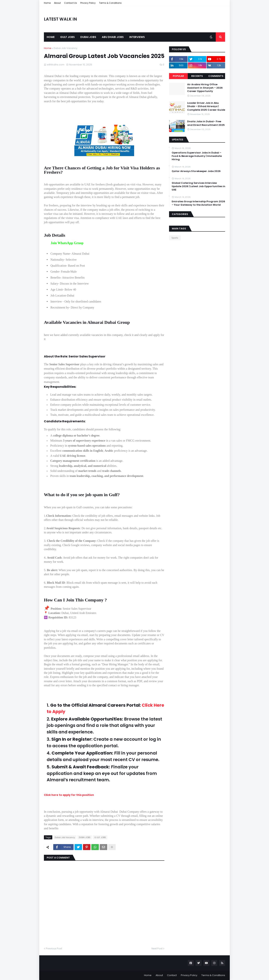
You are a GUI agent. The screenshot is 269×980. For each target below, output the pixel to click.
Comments (216, 76)
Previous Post (54, 948)
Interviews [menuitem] (137, 37)
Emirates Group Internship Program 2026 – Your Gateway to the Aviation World (198, 203)
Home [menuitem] (51, 37)
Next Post (157, 948)
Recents (197, 76)
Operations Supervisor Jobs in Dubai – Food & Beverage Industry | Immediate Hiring (197, 156)
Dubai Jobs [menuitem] (88, 37)
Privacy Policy (88, 3)
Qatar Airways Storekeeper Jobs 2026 (196, 171)
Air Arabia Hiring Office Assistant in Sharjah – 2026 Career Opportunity (205, 88)
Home (47, 3)
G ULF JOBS (100, 837)
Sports (175, 238)
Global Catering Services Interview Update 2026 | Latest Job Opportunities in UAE (198, 186)
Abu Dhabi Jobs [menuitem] (113, 37)
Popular (178, 76)
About (57, 3)
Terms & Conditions (110, 3)
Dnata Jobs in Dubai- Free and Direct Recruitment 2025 (206, 123)
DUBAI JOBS (85, 837)
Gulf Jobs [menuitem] (67, 37)
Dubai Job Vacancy (65, 48)
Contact (172, 975)
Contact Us (71, 3)
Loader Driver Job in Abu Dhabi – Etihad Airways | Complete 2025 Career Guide (206, 106)
